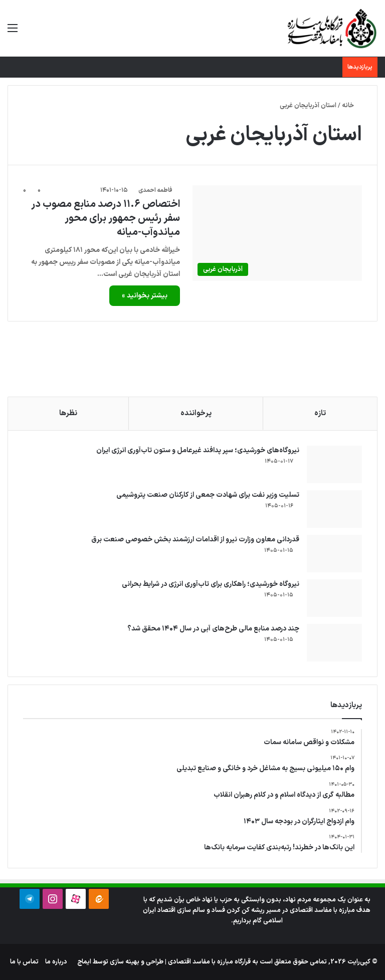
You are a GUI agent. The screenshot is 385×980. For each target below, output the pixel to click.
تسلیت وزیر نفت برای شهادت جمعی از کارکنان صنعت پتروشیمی (208, 495)
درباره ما (56, 962)
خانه (352, 106)
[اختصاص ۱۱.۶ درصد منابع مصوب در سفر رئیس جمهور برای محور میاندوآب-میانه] (277, 233)
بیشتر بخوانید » (145, 296)
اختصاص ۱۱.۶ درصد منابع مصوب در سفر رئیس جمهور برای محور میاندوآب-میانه (106, 218)
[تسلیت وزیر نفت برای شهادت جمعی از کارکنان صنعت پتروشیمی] (334, 509)
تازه (320, 413)
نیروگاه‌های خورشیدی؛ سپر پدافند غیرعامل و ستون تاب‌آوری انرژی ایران (198, 450)
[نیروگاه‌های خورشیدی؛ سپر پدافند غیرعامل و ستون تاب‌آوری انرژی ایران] (334, 464)
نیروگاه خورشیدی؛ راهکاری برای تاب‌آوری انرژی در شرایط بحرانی (211, 584)
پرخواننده (196, 413)
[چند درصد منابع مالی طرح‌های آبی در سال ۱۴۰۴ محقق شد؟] (334, 643)
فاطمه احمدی (155, 190)
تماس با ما (24, 962)
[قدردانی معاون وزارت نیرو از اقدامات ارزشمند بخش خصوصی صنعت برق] (334, 554)
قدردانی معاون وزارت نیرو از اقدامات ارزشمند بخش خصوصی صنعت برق (195, 540)
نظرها (68, 413)
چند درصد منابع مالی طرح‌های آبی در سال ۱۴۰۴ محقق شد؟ (213, 629)
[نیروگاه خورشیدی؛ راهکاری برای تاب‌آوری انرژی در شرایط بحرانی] (334, 598)
